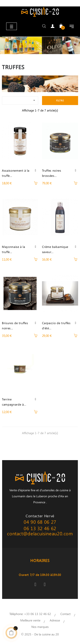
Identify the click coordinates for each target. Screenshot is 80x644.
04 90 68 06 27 (40, 522)
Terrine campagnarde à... (14, 402)
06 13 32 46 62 (40, 528)
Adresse (55, 620)
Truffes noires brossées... (52, 173)
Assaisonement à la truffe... (16, 173)
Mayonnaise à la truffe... (14, 249)
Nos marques (40, 627)
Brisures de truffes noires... (15, 326)
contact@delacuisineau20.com (40, 533)
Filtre (60, 100)
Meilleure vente (30, 620)
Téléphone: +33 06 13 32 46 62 (30, 614)
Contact (65, 614)
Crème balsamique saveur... (55, 249)
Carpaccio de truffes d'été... (56, 326)
